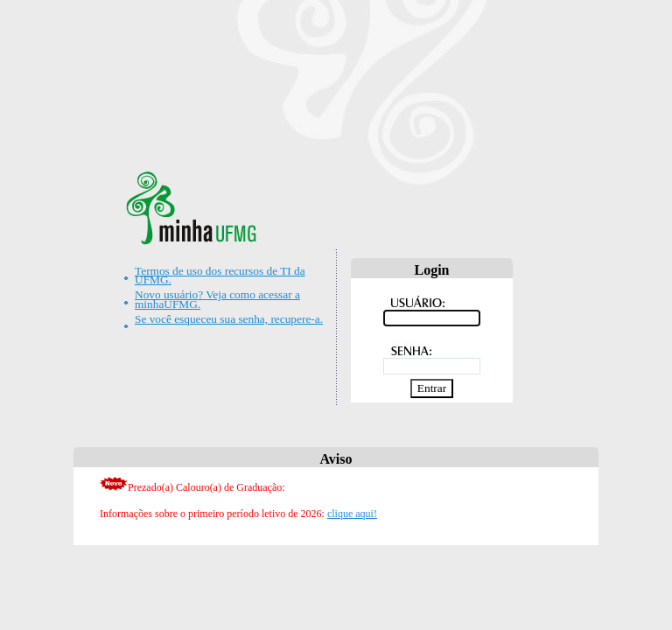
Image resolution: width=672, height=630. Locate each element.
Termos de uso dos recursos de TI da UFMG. (220, 275)
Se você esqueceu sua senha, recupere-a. (229, 319)
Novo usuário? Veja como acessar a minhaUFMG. (217, 299)
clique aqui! (352, 514)
